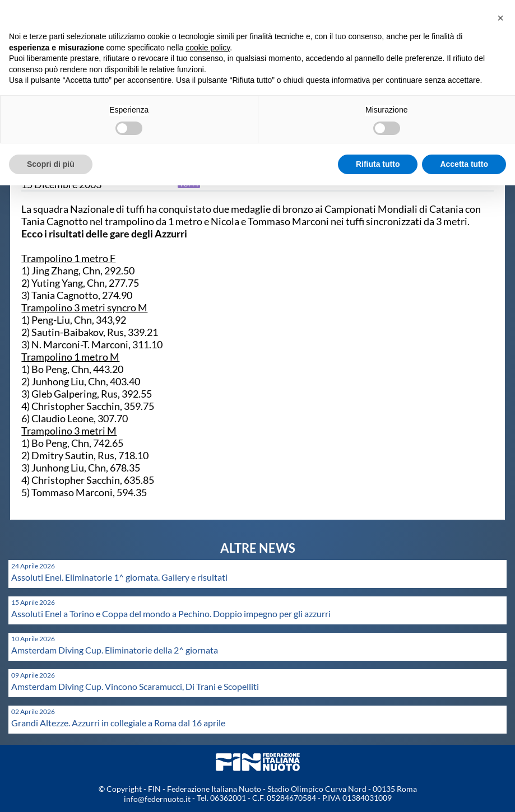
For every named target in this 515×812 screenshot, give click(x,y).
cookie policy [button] (208, 48)
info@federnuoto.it (157, 799)
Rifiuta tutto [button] (378, 164)
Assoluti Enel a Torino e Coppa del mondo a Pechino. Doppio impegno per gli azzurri (171, 613)
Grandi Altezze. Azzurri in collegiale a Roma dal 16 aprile (118, 723)
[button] (500, 18)
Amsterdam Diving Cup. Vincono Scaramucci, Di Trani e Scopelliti (135, 686)
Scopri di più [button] (51, 164)
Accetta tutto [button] (464, 164)
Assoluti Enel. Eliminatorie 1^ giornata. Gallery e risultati (119, 577)
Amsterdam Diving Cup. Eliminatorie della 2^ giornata (115, 650)
